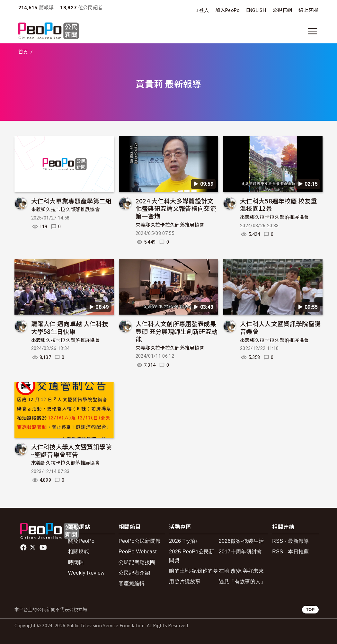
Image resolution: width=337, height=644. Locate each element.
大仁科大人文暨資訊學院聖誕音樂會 (280, 327)
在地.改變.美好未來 (241, 571)
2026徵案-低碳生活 (241, 541)
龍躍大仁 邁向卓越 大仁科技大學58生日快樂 (70, 327)
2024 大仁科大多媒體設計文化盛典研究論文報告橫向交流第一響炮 (176, 208)
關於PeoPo (81, 541)
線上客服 (308, 10)
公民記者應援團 (137, 562)
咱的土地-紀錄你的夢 (194, 571)
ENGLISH (256, 10)
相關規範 (79, 552)
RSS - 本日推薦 (290, 552)
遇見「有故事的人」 (242, 581)
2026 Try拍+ (184, 541)
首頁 (23, 52)
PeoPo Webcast (138, 552)
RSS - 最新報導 (290, 541)
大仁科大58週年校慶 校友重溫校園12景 (278, 205)
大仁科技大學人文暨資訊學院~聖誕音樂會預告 (71, 450)
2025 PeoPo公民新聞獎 (191, 556)
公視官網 (282, 10)
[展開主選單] (313, 31)
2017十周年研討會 (240, 552)
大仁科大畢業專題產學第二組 (71, 201)
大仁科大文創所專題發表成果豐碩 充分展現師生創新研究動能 (177, 331)
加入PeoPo (227, 10)
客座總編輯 (132, 583)
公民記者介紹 (134, 573)
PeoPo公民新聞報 (140, 541)
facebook (24, 548)
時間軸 (76, 562)
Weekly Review (86, 573)
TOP (310, 609)
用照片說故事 (185, 581)
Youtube (44, 548)
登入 (204, 10)
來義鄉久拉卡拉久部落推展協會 (66, 210)
